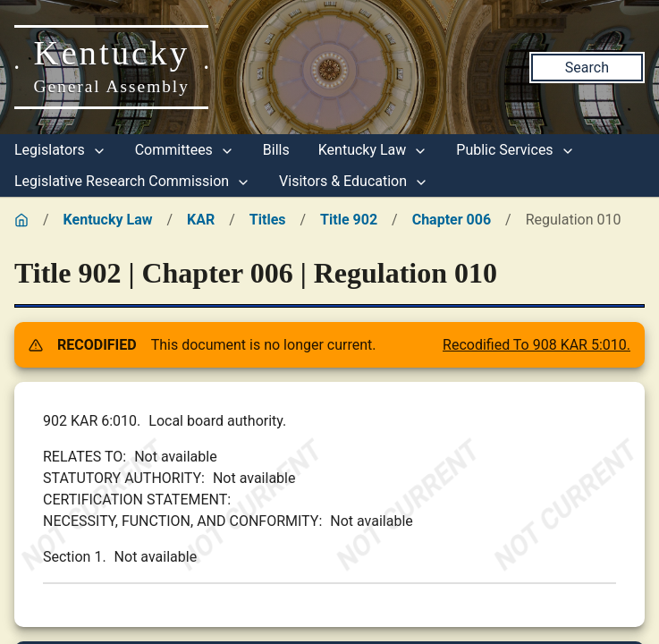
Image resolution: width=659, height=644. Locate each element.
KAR (201, 220)
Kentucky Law (373, 150)
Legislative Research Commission (132, 181)
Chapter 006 (452, 220)
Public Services (515, 150)
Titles (268, 220)
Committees (185, 150)
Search (587, 68)
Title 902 (349, 220)
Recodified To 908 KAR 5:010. (536, 345)
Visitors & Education (354, 181)
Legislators (60, 150)
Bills (276, 150)
